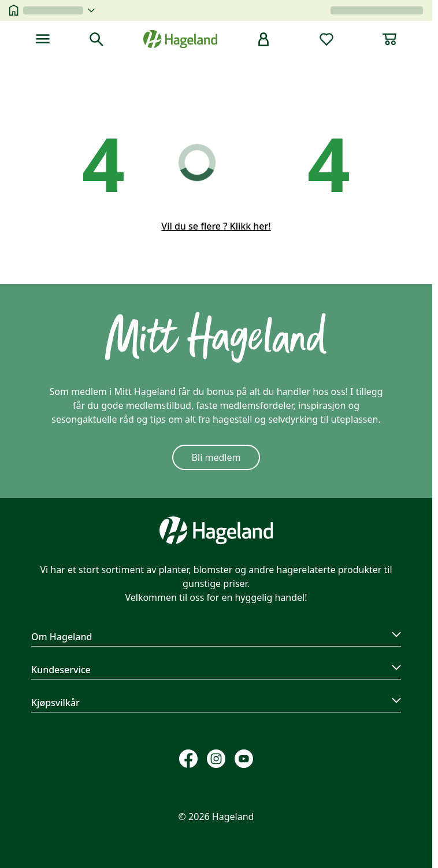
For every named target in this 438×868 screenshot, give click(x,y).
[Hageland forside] (180, 39)
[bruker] (263, 39)
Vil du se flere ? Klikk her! (216, 226)
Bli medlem (216, 457)
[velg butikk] (59, 10)
